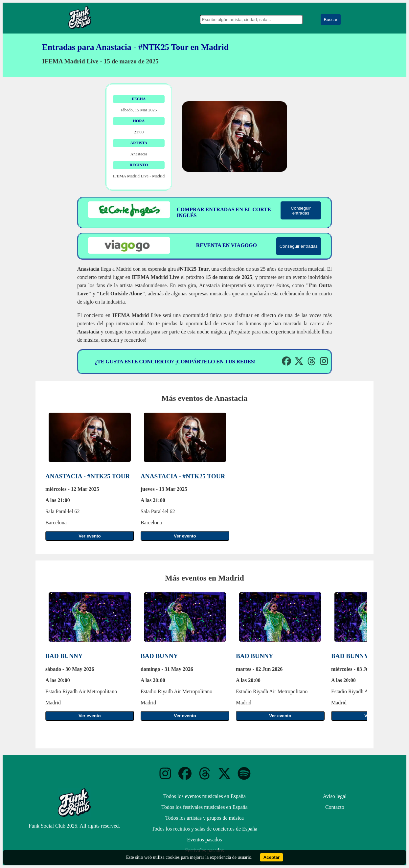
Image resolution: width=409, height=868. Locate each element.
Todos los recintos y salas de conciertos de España (204, 829)
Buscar (331, 20)
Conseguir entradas (301, 211)
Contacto (335, 807)
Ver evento (90, 536)
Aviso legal (335, 796)
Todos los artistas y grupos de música (204, 818)
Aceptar (272, 857)
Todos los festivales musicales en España (204, 807)
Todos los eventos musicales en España (204, 796)
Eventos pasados (204, 840)
